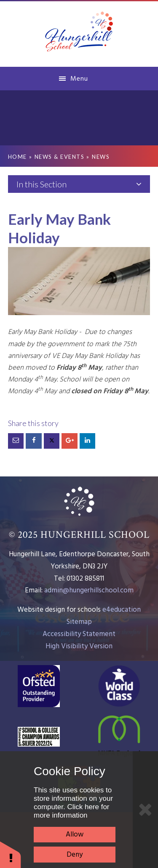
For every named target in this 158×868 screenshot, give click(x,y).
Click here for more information (72, 811)
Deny (75, 855)
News (101, 157)
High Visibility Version (79, 646)
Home (17, 157)
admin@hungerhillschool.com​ (89, 591)
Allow (75, 835)
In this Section (79, 184)
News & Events (60, 157)
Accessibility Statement (79, 634)
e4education (122, 610)
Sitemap (79, 622)
